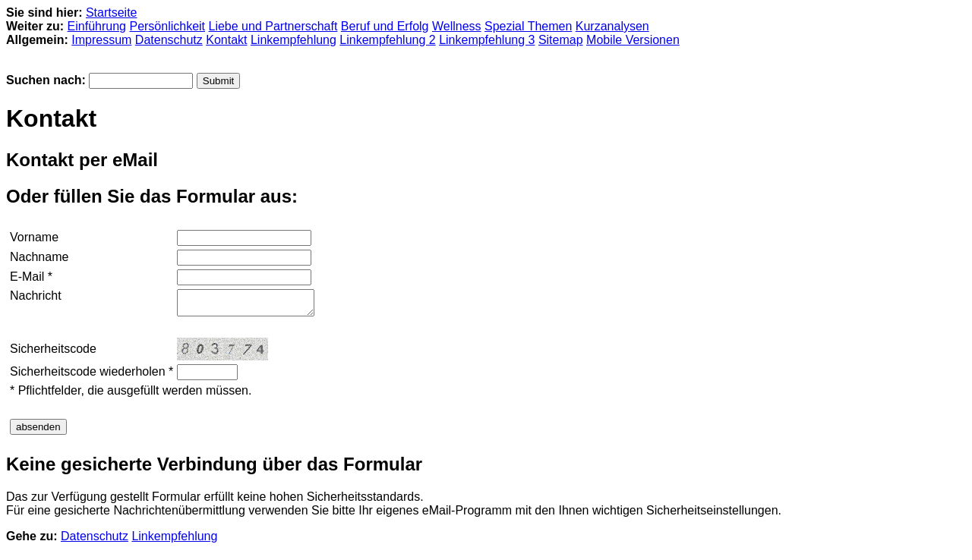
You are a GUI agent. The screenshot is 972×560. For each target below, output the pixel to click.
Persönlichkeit (167, 26)
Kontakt (226, 40)
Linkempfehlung (293, 40)
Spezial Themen (528, 26)
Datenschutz (169, 40)
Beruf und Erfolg (385, 26)
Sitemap (561, 40)
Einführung (97, 26)
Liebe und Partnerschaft (273, 26)
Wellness (457, 26)
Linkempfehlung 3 (487, 40)
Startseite (112, 13)
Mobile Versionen (633, 40)
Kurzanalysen (612, 26)
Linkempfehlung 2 (387, 40)
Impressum (101, 40)
